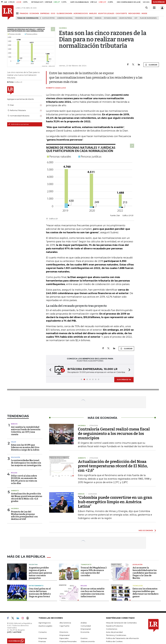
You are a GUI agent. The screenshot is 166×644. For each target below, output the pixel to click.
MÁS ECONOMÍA (146, 530)
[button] (50, 370)
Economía (85, 632)
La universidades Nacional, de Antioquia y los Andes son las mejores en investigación (26, 463)
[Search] (146, 8)
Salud (14, 442)
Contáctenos (112, 629)
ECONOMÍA (34, 13)
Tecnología (138, 586)
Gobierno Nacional (65, 18)
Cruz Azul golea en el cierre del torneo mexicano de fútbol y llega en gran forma (40, 593)
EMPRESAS (45, 13)
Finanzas (42, 641)
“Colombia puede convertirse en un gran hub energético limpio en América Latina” (115, 502)
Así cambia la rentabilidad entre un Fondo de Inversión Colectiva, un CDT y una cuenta (26, 431)
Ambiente (15, 491)
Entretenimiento (36, 586)
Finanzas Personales (68, 641)
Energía (98, 18)
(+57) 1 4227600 (14, 632)
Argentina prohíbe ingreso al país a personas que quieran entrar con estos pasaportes (40, 573)
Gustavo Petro (48, 18)
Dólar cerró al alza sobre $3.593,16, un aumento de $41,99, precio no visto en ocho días (24, 480)
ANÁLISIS (93, 13)
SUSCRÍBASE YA (124, 380)
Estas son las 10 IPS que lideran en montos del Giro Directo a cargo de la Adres (25, 447)
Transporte (86, 565)
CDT (136, 18)
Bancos (14, 424)
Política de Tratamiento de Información (122, 638)
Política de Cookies (114, 641)
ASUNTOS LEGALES (106, 13)
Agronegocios (45, 623)
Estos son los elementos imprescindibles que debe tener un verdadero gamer (146, 593)
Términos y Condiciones (116, 635)
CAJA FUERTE (121, 13)
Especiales (64, 638)
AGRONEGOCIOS (81, 13)
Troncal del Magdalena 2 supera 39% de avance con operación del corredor (94, 572)
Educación (15, 457)
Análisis (84, 623)
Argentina (33, 565)
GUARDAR (151, 65)
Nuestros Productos (114, 626)
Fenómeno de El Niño (84, 18)
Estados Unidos (110, 18)
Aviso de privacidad (114, 632)
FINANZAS (24, 13)
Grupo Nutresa (126, 18)
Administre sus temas (19, 124)
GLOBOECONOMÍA (64, 13)
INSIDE (144, 13)
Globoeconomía (88, 641)
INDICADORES (134, 13)
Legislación (137, 565)
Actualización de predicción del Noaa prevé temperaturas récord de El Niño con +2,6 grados (27, 497)
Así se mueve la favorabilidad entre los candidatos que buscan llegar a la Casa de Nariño (145, 573)
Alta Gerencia (65, 623)
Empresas (43, 638)
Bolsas (14, 473)
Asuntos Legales (45, 626)
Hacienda (15, 509)
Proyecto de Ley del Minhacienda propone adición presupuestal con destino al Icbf (24, 515)
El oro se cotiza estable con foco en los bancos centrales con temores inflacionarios (93, 593)
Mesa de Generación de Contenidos (121, 623)
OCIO (53, 13)
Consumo (43, 632)
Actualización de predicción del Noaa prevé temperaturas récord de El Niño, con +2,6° (113, 466)
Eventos (84, 638)
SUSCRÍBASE (159, 2)
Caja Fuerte (64, 626)
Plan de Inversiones (148, 18)
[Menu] (18, 13)
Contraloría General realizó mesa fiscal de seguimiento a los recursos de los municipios (114, 434)
